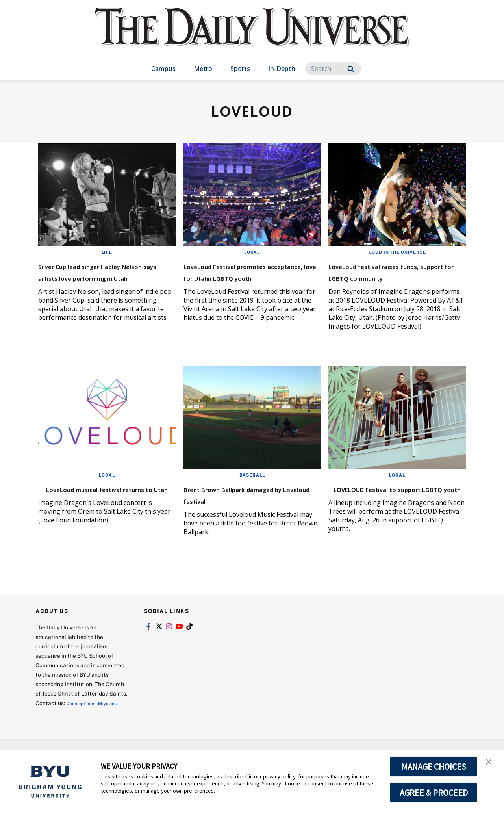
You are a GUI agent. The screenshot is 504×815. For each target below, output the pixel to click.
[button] (491, 765)
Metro (203, 69)
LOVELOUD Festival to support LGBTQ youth (379, 506)
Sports (240, 69)
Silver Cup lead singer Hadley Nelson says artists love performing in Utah (105, 277)
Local (252, 252)
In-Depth (282, 69)
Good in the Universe (397, 252)
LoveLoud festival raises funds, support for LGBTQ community (388, 277)
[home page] (252, 35)
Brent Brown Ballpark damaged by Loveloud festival (234, 512)
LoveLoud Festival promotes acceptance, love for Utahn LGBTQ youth (248, 277)
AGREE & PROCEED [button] (434, 793)
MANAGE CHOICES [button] (434, 767)
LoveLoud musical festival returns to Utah (98, 506)
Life (107, 252)
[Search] (333, 69)
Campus (163, 69)
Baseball (252, 486)
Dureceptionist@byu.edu (67, 736)
